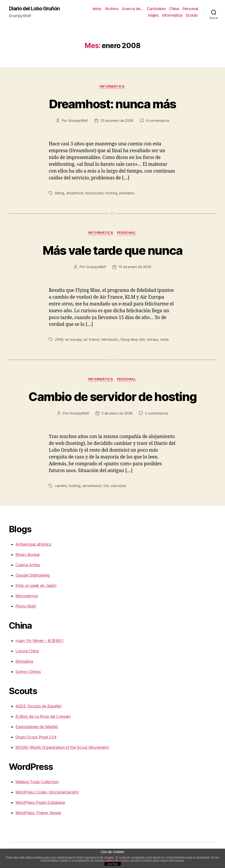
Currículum (156, 9)
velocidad (119, 487)
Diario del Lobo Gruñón (36, 9)
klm (144, 340)
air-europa (74, 340)
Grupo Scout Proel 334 (36, 738)
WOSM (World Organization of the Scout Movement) (62, 748)
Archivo (112, 9)
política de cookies (117, 861)
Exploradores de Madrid (37, 728)
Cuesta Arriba (28, 566)
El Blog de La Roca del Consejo (43, 717)
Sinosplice (24, 662)
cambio (61, 487)
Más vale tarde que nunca (112, 250)
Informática (172, 15)
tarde (166, 340)
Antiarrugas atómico (33, 545)
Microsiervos (27, 597)
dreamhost (75, 194)
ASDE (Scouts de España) (38, 707)
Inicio (97, 9)
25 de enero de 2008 (117, 121)
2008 (59, 340)
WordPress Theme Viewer (38, 814)
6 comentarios (159, 121)
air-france (92, 340)
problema (127, 194)
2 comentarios (158, 414)
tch (107, 487)
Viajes (153, 15)
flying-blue (130, 340)
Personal (190, 9)
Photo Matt (26, 607)
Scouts (192, 15)
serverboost (92, 487)
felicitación (111, 340)
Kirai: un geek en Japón (36, 586)
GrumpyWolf (77, 121)
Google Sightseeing (33, 576)
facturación (95, 194)
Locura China (27, 652)
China (174, 9)
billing (60, 194)
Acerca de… (133, 9)
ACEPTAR (112, 864)
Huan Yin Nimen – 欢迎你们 (39, 642)
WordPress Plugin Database (40, 803)
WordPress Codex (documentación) (47, 793)
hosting (112, 194)
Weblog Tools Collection (37, 783)
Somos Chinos (28, 672)
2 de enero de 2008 (117, 414)
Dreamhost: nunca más (112, 104)
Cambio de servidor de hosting (112, 397)
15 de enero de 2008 (135, 268)
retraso (154, 340)
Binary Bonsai (27, 555)
